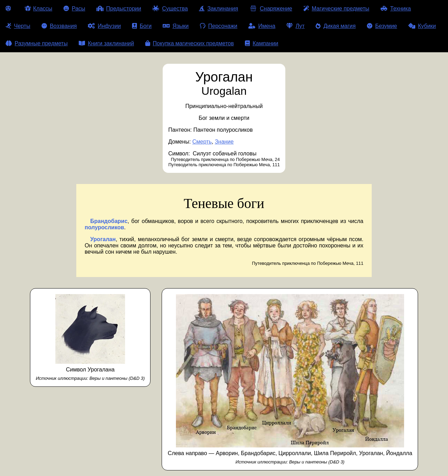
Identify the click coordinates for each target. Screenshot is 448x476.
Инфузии (104, 26)
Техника (396, 9)
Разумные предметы (37, 43)
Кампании (262, 43)
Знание (224, 142)
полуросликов (104, 227)
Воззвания (59, 26)
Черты (18, 26)
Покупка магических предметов (190, 43)
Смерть (202, 142)
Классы (38, 9)
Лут (295, 26)
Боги (142, 26)
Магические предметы (336, 9)
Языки (176, 26)
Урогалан (103, 239)
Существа (170, 9)
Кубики (422, 26)
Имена (262, 26)
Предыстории (119, 9)
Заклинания (218, 9)
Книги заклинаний (106, 43)
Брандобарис (109, 221)
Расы (74, 9)
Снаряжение (271, 9)
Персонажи (219, 26)
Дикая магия (335, 26)
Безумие (382, 26)
